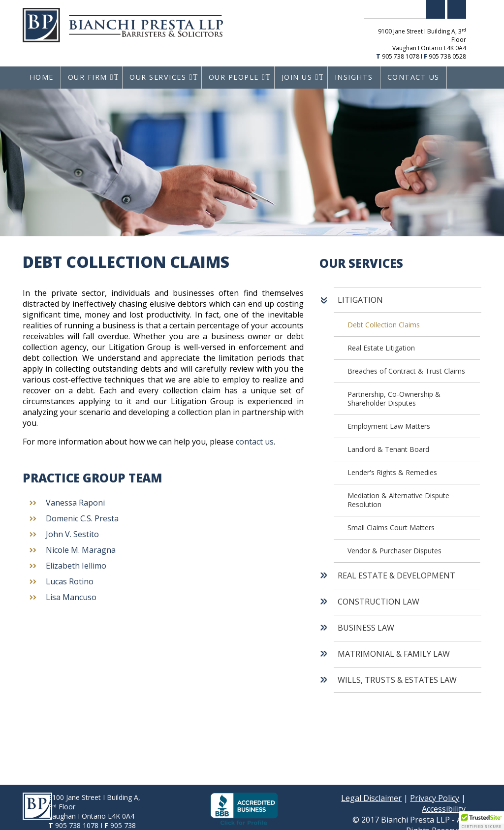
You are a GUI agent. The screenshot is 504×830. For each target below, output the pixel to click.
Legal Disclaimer (371, 798)
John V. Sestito (72, 534)
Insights (354, 77)
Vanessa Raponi (75, 503)
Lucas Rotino (70, 581)
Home (42, 77)
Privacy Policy (435, 798)
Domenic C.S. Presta (82, 518)
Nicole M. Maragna (81, 550)
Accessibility (444, 809)
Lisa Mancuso (71, 597)
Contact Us (413, 77)
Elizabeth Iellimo (76, 566)
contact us (255, 442)
